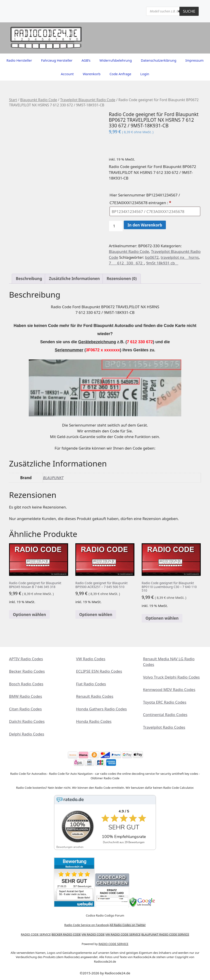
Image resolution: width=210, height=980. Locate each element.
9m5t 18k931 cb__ (162, 263)
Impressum (194, 60)
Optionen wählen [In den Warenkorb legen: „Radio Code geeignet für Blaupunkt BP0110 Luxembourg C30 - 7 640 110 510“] (162, 618)
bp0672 (152, 257)
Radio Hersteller (19, 60)
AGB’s (86, 60)
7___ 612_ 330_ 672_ (126, 263)
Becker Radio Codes (27, 671)
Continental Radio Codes (165, 715)
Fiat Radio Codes (91, 684)
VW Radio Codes (91, 659)
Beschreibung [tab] (29, 279)
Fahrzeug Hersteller (57, 60)
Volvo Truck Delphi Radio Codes (171, 677)
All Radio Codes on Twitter (128, 925)
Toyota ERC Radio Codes (165, 702)
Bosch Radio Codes (26, 684)
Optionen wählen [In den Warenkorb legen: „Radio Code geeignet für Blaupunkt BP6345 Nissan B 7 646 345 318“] (29, 615)
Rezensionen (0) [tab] (122, 279)
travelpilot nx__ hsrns (180, 257)
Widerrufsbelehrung (116, 60)
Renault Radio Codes (95, 696)
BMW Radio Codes (26, 696)
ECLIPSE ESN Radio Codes (99, 671)
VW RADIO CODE (93, 934)
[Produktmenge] (116, 226)
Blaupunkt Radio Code (39, 100)
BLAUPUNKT (53, 478)
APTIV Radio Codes (26, 659)
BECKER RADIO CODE (66, 934)
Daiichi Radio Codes (27, 721)
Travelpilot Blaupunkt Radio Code (88, 100)
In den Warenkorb (145, 225)
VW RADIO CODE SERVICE (123, 934)
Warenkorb (92, 74)
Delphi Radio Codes (27, 734)
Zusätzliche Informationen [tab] (74, 279)
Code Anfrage (120, 74)
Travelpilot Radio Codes (164, 727)
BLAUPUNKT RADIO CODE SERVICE (165, 934)
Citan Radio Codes (25, 709)
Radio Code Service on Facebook (87, 925)
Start (13, 100)
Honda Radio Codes (94, 721)
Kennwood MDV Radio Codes (169, 689)
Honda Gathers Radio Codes (101, 709)
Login (145, 74)
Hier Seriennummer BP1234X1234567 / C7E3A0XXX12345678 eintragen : (145, 199)
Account (67, 74)
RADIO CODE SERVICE (36, 934)
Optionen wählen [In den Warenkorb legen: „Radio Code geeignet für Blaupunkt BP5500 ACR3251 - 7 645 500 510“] (96, 615)
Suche (189, 11)
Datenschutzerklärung (159, 60)
